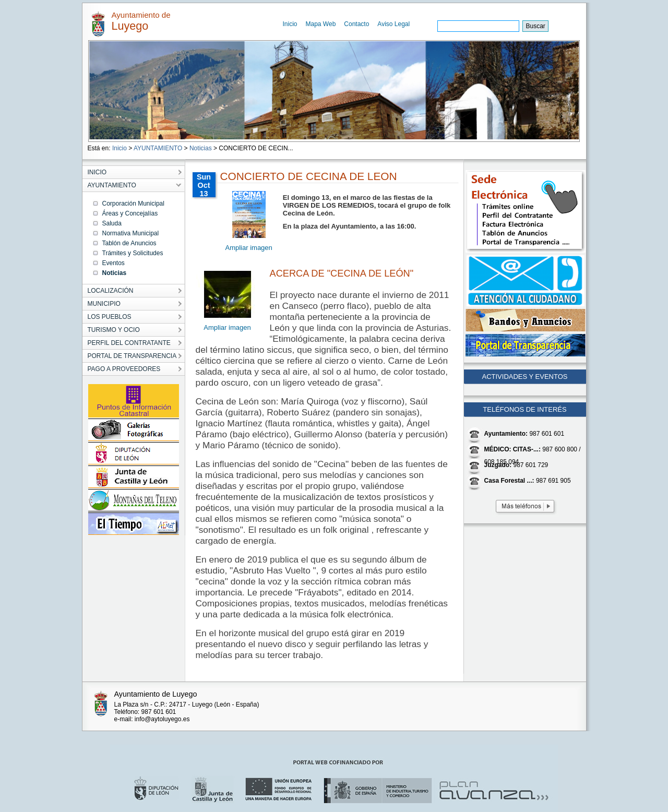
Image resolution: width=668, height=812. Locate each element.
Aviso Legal (393, 24)
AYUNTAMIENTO (158, 148)
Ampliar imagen (249, 248)
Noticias (201, 148)
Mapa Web (321, 24)
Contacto (356, 24)
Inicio (290, 24)
